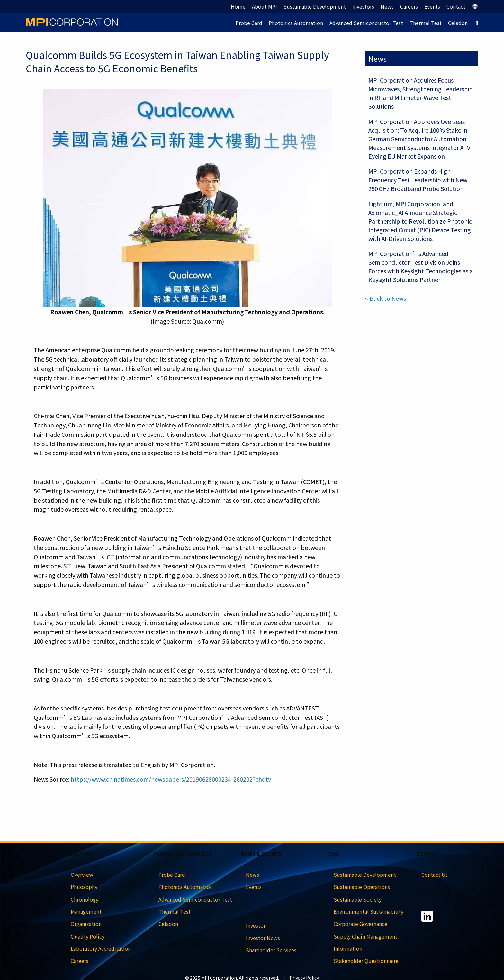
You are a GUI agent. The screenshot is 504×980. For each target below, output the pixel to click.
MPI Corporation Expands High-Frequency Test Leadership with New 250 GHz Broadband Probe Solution (418, 180)
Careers (409, 6)
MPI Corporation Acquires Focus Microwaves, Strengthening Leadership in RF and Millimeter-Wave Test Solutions (421, 93)
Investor (256, 925)
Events (432, 6)
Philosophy (84, 887)
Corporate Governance (360, 924)
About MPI (265, 6)
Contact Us (435, 875)
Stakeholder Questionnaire (366, 961)
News (387, 6)
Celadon (458, 23)
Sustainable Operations (362, 887)
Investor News (263, 938)
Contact (456, 6)
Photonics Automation (296, 23)
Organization (86, 924)
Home (238, 6)
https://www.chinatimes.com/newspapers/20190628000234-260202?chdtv (171, 779)
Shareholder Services (271, 950)
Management (86, 911)
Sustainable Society (358, 899)
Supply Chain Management (365, 936)
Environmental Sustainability (369, 911)
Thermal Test (426, 23)
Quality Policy (88, 936)
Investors (363, 6)
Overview (82, 875)
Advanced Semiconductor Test (366, 23)
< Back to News (386, 298)
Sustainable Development (315, 6)
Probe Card (249, 23)
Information (348, 948)
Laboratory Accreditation (101, 948)
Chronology (85, 899)
